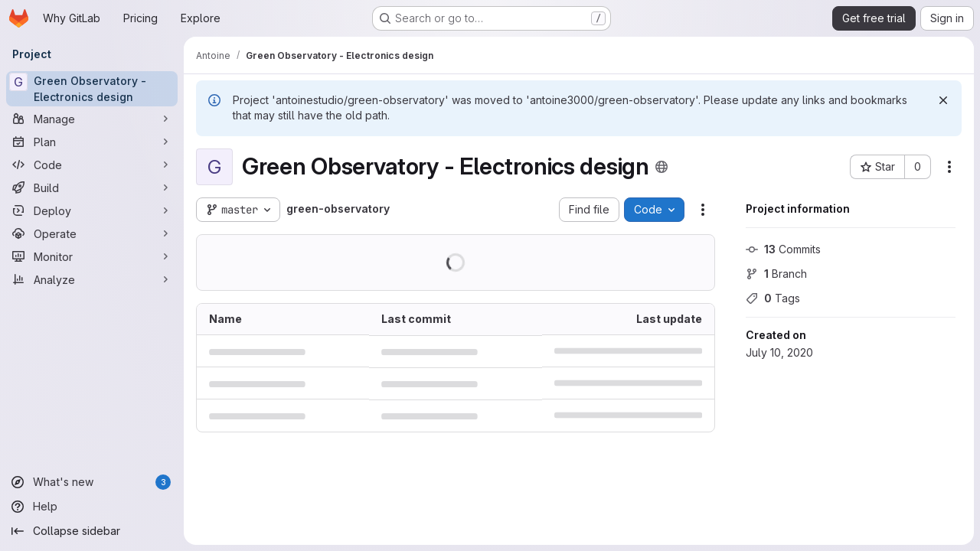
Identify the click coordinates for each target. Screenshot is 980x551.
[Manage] (92, 119)
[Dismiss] (943, 100)
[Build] (92, 187)
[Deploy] (92, 210)
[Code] (92, 165)
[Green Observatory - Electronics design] (92, 89)
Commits (783, 249)
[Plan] (92, 142)
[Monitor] (92, 256)
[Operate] (92, 233)
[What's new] (92, 482)
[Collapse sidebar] (92, 531)
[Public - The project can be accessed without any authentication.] (661, 167)
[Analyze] (92, 279)
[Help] (92, 507)
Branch (776, 274)
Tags (773, 298)
